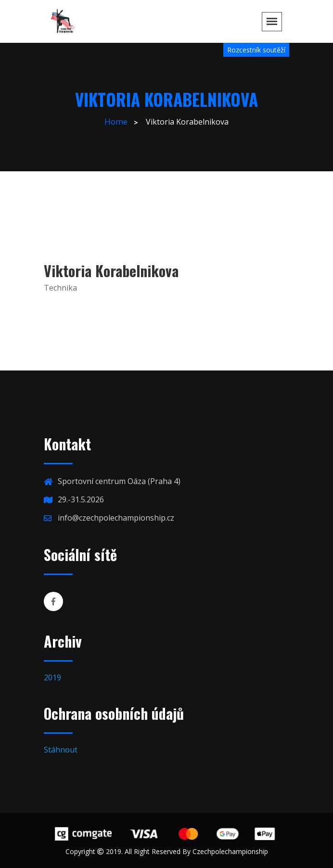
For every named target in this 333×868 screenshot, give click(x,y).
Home (116, 121)
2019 (52, 677)
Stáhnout (61, 750)
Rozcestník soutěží (256, 50)
